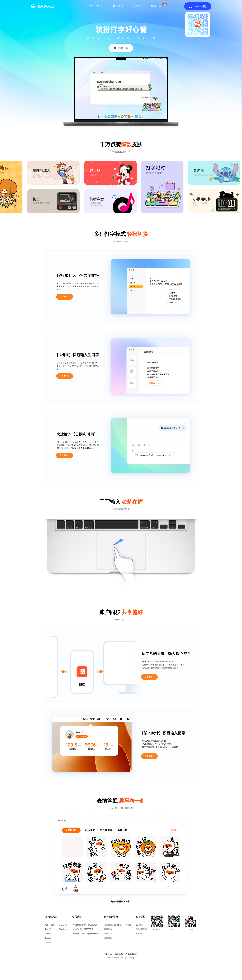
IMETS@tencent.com (91, 934)
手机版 (48, 934)
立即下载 (123, 48)
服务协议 (109, 954)
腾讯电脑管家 (141, 929)
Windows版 (50, 925)
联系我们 (108, 929)
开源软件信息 (131, 954)
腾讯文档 (139, 934)
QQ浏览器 (140, 925)
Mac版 (48, 929)
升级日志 (63, 925)
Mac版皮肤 (64, 929)
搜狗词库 (108, 938)
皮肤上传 (108, 934)
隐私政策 (119, 954)
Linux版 (48, 938)
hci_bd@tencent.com (123, 925)
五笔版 (48, 942)
